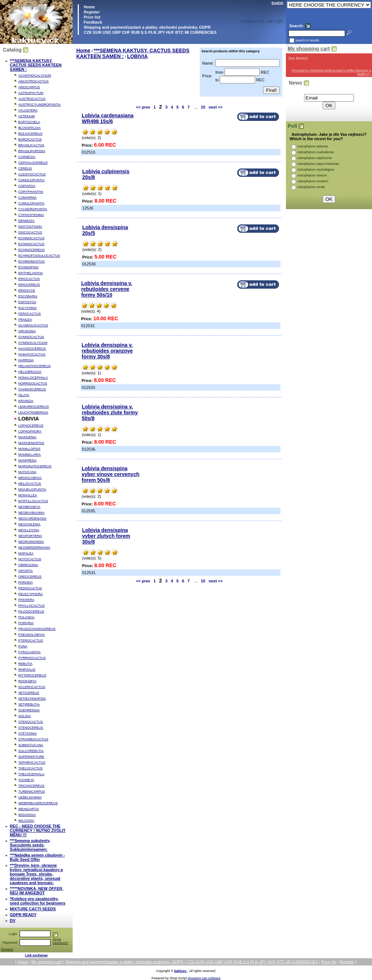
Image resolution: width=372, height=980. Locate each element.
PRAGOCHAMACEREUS (37, 629)
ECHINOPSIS (28, 267)
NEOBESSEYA (29, 507)
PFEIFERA (26, 600)
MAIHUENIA (27, 437)
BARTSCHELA (29, 122)
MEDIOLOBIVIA (30, 478)
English (277, 3)
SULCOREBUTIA (31, 751)
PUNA (23, 646)
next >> (216, 107)
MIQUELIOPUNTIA (32, 489)
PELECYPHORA (31, 594)
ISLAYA (24, 395)
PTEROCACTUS (31, 641)
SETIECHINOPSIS (32, 699)
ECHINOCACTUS (31, 238)
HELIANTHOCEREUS (34, 366)
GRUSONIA (27, 331)
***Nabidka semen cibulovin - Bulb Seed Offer (37, 857)
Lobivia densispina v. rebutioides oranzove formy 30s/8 (107, 351)
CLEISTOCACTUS (32, 174)
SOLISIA (25, 716)
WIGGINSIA (27, 815)
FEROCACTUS (29, 314)
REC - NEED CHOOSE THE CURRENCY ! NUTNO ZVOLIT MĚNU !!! (38, 830)
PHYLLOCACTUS (31, 606)
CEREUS (25, 168)
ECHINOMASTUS (31, 261)
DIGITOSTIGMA (30, 227)
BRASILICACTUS (31, 145)
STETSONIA (27, 733)
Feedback (92, 22)
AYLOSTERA (28, 110)
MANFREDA (27, 460)
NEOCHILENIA (29, 524)
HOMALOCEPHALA (33, 378)
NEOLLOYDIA (29, 530)
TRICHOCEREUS (31, 786)
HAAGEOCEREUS (32, 349)
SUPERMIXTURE (31, 757)
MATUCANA (27, 472)
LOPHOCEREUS (31, 426)
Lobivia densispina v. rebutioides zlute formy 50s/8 (110, 412)
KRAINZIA (26, 401)
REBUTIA (25, 664)
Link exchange (37, 955)
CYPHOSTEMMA (31, 215)
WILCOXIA (26, 821)
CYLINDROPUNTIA (33, 209)
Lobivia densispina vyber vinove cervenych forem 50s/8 (111, 474)
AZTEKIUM (27, 116)
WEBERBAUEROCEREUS (38, 803)
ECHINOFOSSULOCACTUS (39, 256)
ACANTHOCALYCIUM (35, 76)
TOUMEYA (26, 780)
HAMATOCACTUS (32, 354)
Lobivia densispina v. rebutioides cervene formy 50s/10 (107, 289)
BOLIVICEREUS (30, 134)
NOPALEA (26, 553)
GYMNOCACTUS (31, 337)
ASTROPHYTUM (31, 93)
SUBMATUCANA (31, 745)
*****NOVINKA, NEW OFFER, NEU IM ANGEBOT (37, 891)
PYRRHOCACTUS (32, 658)
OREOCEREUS (30, 577)
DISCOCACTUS (30, 232)
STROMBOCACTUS (33, 739)
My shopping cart (309, 49)
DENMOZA (26, 221)
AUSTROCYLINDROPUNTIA (39, 105)
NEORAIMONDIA (31, 542)
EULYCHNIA (27, 308)
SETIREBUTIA (29, 704)
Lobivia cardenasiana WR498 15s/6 (108, 118)
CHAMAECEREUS (32, 389)
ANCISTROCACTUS (33, 81)
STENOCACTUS (31, 722)
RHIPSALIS (27, 670)
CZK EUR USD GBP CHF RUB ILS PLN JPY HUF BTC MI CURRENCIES (149, 32)
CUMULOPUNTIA (31, 203)
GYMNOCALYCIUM (33, 343)
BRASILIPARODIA (32, 151)
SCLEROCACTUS (32, 687)
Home (89, 7)
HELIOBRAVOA (30, 372)
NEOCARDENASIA (32, 519)
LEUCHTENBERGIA (33, 412)
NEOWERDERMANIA (34, 548)
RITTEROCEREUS (32, 675)
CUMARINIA (27, 198)
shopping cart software (204, 978)
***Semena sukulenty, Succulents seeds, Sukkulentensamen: (30, 845)
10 (203, 107)
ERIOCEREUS (29, 285)
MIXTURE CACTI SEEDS (33, 909)
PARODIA (25, 582)
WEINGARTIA (29, 809)
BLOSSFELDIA (29, 128)
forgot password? (61, 941)
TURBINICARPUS (32, 792)
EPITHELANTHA (31, 273)
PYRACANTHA (29, 652)
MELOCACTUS (30, 484)
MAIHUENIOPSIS (31, 443)
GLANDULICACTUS (33, 325)
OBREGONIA (28, 565)
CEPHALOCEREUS (33, 163)
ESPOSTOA (27, 302)
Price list (91, 17)
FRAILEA (25, 320)
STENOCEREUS (31, 728)
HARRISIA (26, 360)
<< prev (143, 107)
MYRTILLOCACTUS (33, 501)
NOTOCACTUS (30, 559)
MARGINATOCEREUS (35, 466)
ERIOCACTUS (29, 279)
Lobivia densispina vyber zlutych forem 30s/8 (106, 536)
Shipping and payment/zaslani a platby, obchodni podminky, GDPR (146, 27)
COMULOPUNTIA (31, 180)
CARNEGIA (27, 157)
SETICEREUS (29, 693)
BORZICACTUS (30, 139)
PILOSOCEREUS (31, 611)
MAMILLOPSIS (29, 449)
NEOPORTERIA (30, 536)
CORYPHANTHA (31, 192)
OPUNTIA (25, 571)
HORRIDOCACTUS (33, 383)
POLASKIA (26, 617)
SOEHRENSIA (29, 710)
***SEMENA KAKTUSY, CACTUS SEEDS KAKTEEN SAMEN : (36, 65)
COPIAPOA (27, 186)
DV (13, 920)
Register (92, 12)
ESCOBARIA (28, 296)
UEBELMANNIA (30, 797)
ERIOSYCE (27, 290)
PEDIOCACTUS (30, 588)
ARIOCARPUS (29, 87)
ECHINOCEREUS (31, 250)
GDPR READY (23, 915)
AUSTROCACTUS (32, 99)
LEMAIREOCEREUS (33, 407)
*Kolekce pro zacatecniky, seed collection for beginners (38, 901)
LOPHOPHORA (30, 431)
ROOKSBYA (27, 681)
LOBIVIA (138, 56)
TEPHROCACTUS (32, 763)
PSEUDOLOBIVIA (31, 635)
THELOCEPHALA (31, 774)
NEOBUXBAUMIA (31, 513)
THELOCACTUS (30, 768)
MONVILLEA (28, 495)
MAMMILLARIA (29, 455)
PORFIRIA (26, 623)
